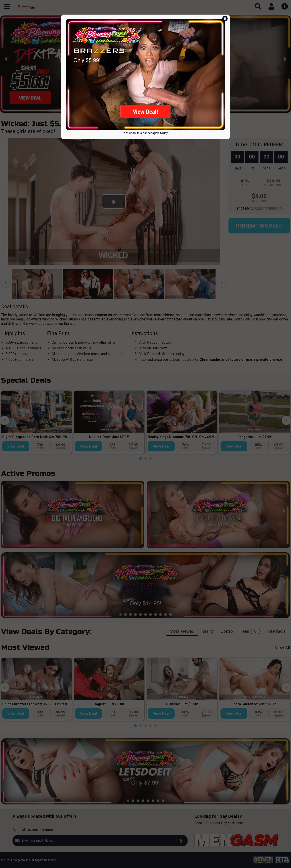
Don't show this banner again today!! (145, 133)
